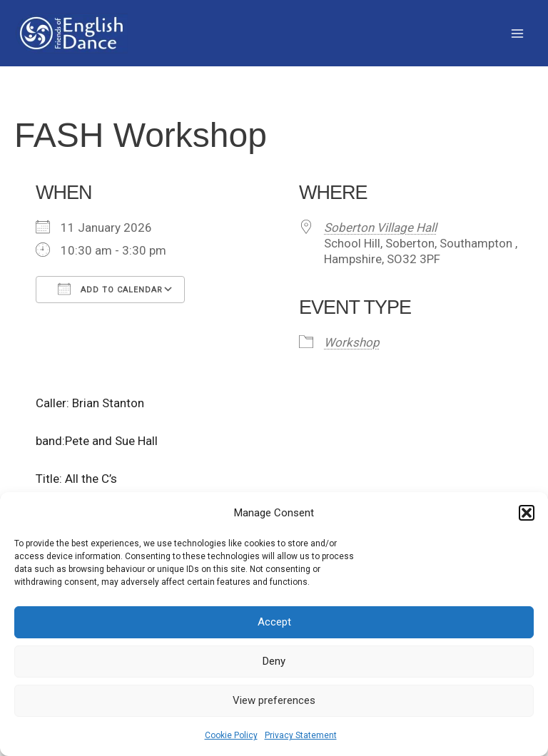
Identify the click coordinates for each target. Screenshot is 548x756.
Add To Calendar (110, 289)
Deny (274, 661)
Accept (274, 622)
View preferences (274, 700)
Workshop (352, 342)
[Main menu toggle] (518, 34)
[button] (527, 513)
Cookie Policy (231, 735)
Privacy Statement (301, 735)
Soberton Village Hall (380, 228)
